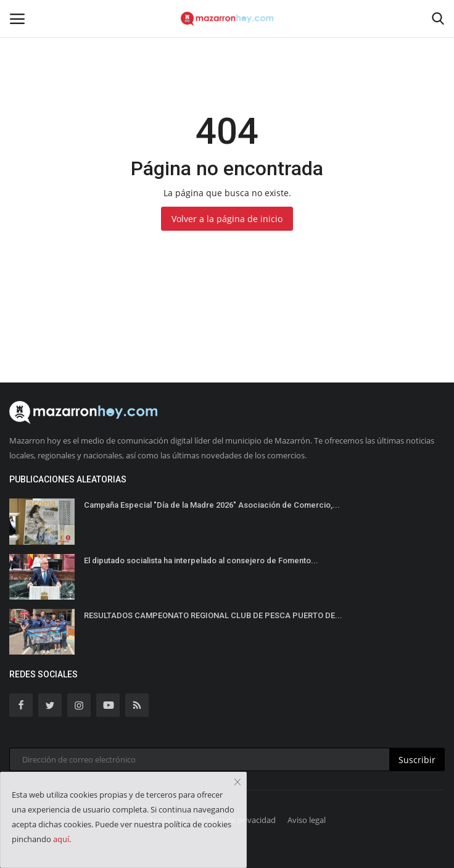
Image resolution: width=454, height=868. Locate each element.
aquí (61, 839)
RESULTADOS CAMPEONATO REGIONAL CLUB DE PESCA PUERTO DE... (213, 615)
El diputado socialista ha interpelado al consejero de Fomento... (201, 560)
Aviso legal (307, 820)
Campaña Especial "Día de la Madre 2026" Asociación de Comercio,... (212, 505)
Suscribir (417, 760)
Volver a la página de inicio (227, 219)
